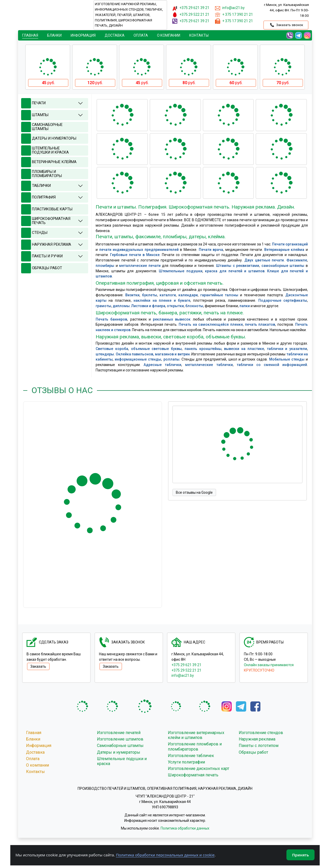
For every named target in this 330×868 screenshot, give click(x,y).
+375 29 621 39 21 (186, 665)
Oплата (141, 35)
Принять (300, 855)
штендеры (105, 354)
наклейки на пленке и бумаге (162, 300)
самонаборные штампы (283, 266)
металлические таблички (209, 365)
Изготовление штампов (120, 739)
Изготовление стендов (261, 733)
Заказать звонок (286, 25)
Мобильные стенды (287, 359)
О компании (169, 35)
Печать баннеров (111, 319)
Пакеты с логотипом (259, 746)
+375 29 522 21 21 (186, 670)
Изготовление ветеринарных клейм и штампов (196, 735)
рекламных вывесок (172, 319)
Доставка (115, 35)
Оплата (33, 759)
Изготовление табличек (191, 756)
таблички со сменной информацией (272, 365)
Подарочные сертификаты (283, 300)
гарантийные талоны (219, 295)
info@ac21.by (183, 675)
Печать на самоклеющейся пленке (211, 324)
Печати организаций (290, 244)
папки (245, 306)
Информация (83, 35)
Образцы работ (253, 752)
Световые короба (112, 349)
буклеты (150, 295)
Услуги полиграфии (186, 762)
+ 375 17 (238, 14)
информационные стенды (138, 359)
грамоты (103, 306)
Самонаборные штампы (120, 746)
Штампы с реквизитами (238, 266)
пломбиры (105, 266)
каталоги (168, 295)
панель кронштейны (203, 349)
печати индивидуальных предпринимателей (139, 250)
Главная (30, 35)
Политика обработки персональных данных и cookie (165, 855)
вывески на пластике (244, 349)
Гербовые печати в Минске (135, 255)
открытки (175, 306)
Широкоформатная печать (193, 775)
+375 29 (194, 8)
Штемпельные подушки (181, 271)
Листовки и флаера (148, 306)
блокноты (194, 306)
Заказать (38, 666)
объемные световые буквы (156, 349)
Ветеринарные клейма (284, 250)
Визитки (132, 295)
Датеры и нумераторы (119, 752)
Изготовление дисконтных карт (199, 769)
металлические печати (140, 266)
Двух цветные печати (264, 260)
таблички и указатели (287, 349)
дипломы (121, 306)
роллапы (171, 359)
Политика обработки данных (185, 828)
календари (188, 295)
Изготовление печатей (119, 733)
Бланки (54, 35)
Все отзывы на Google (194, 492)
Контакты (199, 35)
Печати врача (211, 250)
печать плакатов (260, 324)
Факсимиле (297, 260)
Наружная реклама (257, 739)
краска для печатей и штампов (235, 271)
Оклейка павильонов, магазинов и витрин (153, 354)
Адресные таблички (162, 365)
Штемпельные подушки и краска (122, 761)
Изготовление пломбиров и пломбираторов (195, 746)
